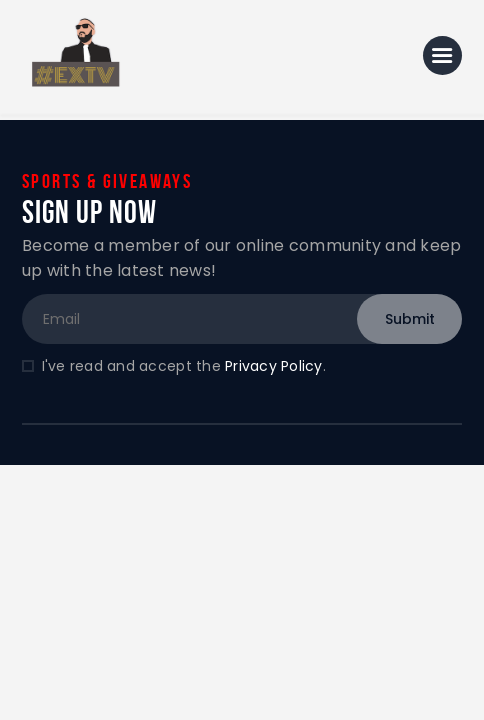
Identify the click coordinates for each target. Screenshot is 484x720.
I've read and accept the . (184, 366)
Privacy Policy (274, 366)
